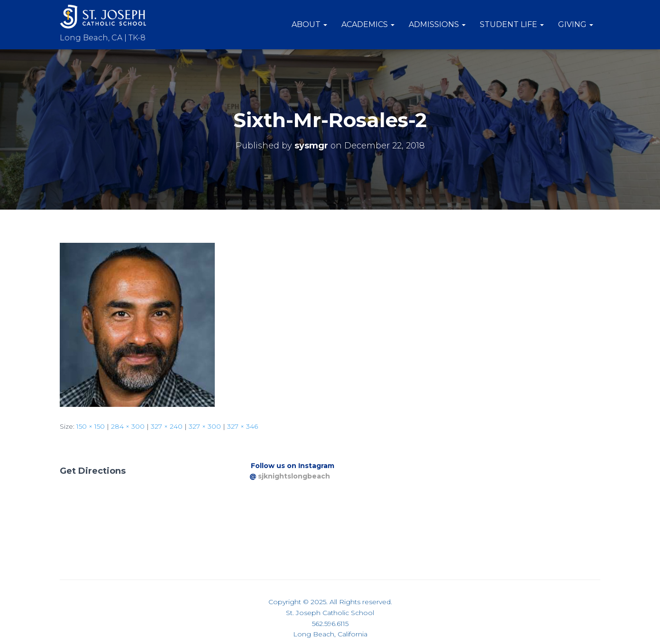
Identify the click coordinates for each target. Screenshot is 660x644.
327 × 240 (167, 426)
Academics (368, 24)
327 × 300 (205, 426)
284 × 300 (128, 426)
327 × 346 (243, 426)
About (309, 24)
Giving (576, 24)
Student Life (512, 24)
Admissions (437, 24)
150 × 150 (91, 426)
